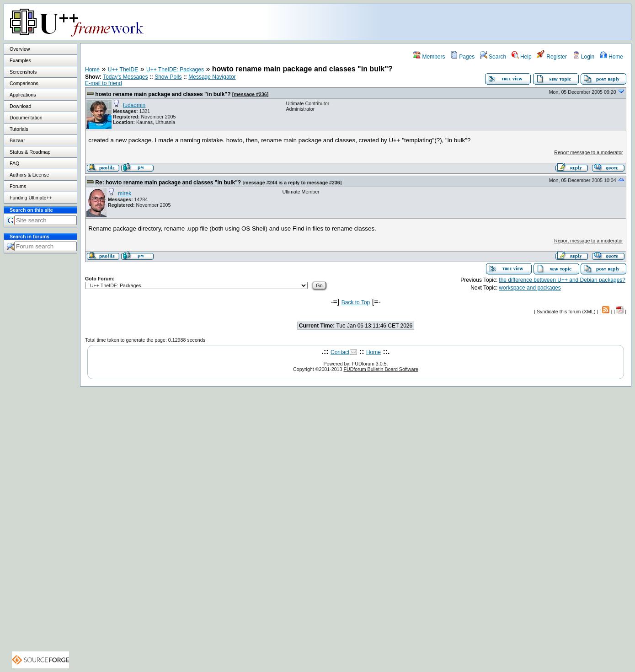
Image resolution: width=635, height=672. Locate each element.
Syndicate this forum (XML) (566, 312)
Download (20, 106)
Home (611, 57)
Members (429, 57)
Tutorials (19, 129)
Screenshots (23, 72)
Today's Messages (125, 77)
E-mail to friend (104, 83)
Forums (18, 186)
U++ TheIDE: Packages (175, 70)
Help (522, 57)
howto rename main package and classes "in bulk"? (163, 94)
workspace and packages (530, 288)
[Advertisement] (517, 22)
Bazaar (17, 140)
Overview (20, 49)
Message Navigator (212, 77)
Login (584, 57)
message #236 (250, 94)
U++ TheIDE (123, 70)
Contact (340, 352)
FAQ (14, 163)
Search (493, 57)
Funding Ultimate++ (31, 198)
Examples (20, 60)
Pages (462, 57)
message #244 (261, 183)
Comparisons (24, 83)
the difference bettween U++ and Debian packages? (562, 280)
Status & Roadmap (30, 152)
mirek (125, 194)
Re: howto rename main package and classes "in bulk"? (168, 183)
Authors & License (29, 175)
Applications (23, 95)
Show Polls (168, 77)
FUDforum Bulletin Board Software (381, 369)
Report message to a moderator (588, 152)
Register (552, 57)
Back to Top (356, 302)
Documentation (26, 118)
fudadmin (134, 105)
